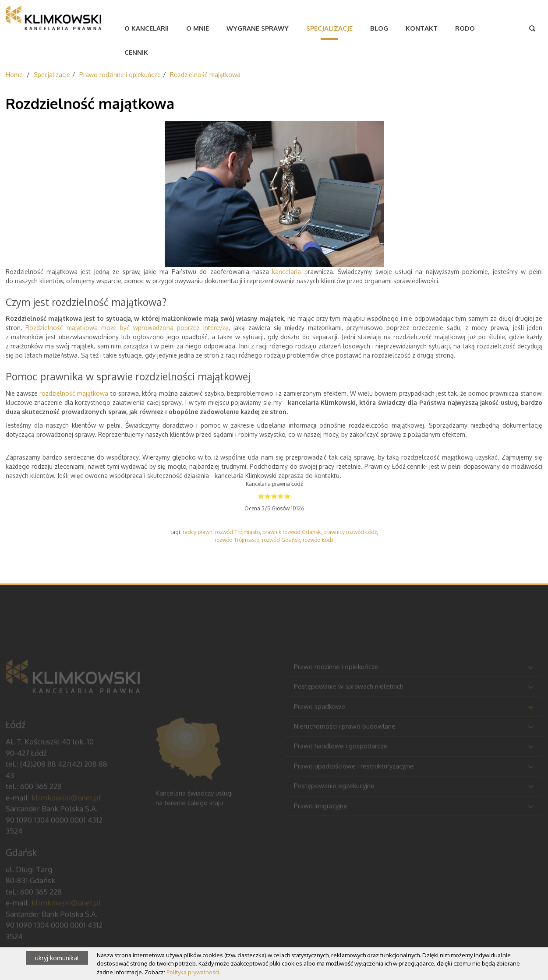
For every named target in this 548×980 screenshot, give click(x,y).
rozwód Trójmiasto (237, 540)
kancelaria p (290, 272)
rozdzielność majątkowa (74, 393)
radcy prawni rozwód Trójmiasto (221, 532)
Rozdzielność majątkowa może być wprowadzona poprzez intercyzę (127, 328)
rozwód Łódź (318, 540)
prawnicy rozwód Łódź (350, 532)
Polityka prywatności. (193, 972)
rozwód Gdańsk (281, 540)
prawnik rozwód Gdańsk (292, 532)
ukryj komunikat (57, 958)
